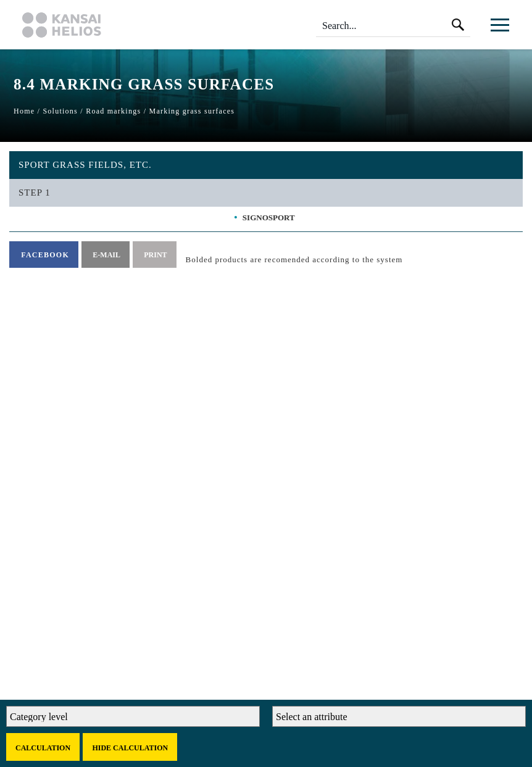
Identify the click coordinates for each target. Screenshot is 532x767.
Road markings (113, 111)
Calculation (43, 748)
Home (24, 111)
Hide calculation (130, 748)
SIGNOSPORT (269, 218)
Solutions (60, 111)
